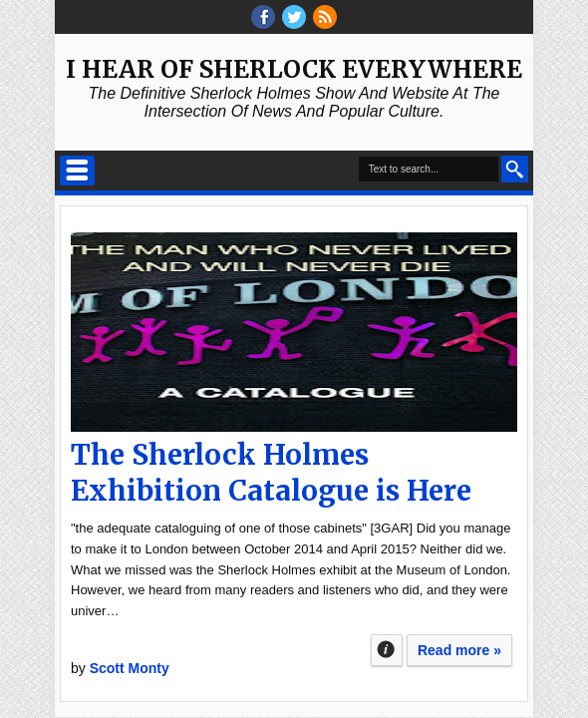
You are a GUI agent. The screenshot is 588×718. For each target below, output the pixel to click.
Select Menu (77, 171)
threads (294, 17)
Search (515, 169)
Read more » (459, 650)
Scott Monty (130, 668)
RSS (325, 17)
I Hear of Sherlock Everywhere (294, 69)
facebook (263, 17)
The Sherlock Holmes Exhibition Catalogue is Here (271, 473)
